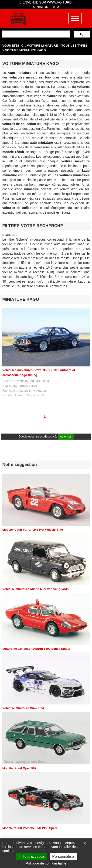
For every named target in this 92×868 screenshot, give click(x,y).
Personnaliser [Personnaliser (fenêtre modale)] (64, 856)
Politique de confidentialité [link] (46, 863)
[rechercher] (36, 34)
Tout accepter (32, 856)
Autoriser (66, 437)
